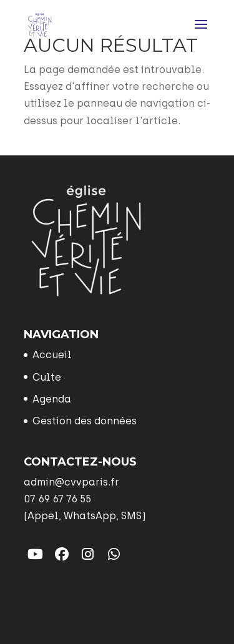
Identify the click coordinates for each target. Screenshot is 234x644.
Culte (47, 377)
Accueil (52, 355)
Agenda (52, 399)
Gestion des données (85, 421)
